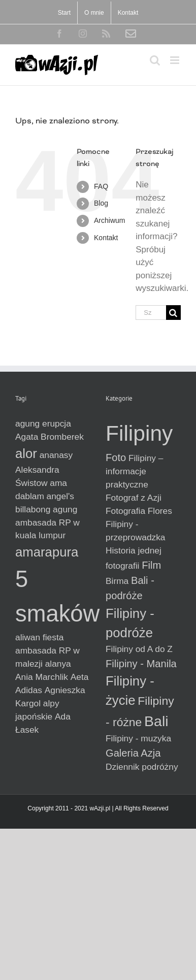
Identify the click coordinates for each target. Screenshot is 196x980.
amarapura (47, 552)
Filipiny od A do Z (139, 649)
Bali (156, 721)
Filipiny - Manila (141, 664)
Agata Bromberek (50, 437)
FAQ (101, 186)
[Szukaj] (173, 313)
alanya (58, 664)
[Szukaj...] (151, 313)
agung (65, 509)
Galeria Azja (133, 753)
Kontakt (106, 238)
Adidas (29, 690)
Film (151, 565)
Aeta (80, 677)
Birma (117, 581)
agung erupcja (43, 423)
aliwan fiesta (39, 637)
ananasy (56, 455)
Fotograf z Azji (134, 498)
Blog (101, 203)
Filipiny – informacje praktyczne (134, 471)
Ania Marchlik (42, 677)
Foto (116, 458)
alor (26, 453)
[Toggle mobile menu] (175, 60)
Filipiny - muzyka (138, 738)
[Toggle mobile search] (155, 60)
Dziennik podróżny (142, 767)
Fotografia (125, 511)
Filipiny (139, 433)
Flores (160, 511)
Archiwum (109, 220)
